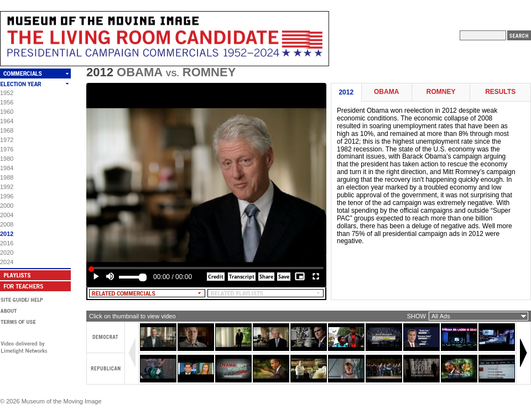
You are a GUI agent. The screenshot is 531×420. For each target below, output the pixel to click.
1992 (7, 187)
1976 (7, 149)
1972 (7, 140)
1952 (7, 93)
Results (500, 92)
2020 (7, 253)
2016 (7, 243)
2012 (7, 234)
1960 (7, 112)
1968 (7, 130)
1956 (7, 102)
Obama (386, 92)
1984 (7, 168)
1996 (7, 196)
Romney (441, 92)
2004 (7, 215)
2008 (7, 224)
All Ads (441, 316)
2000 (7, 206)
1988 (7, 177)
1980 (7, 159)
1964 (7, 121)
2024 (7, 262)
